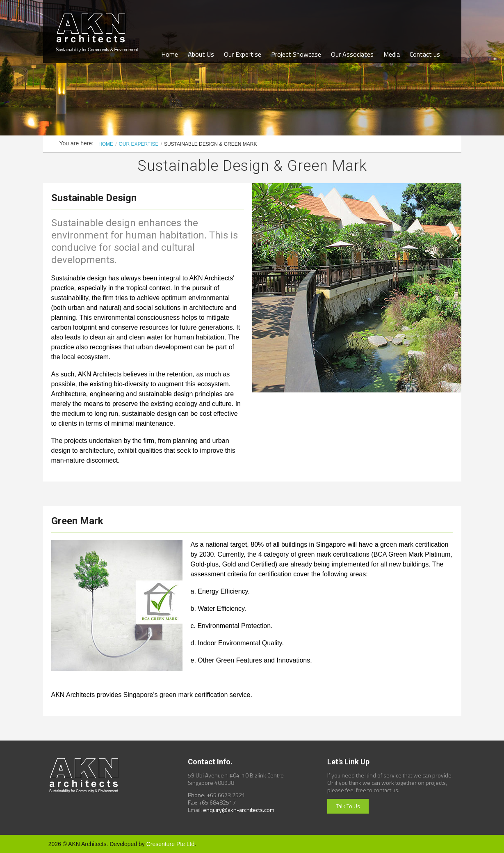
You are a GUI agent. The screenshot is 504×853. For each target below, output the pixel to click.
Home (170, 54)
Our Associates (352, 54)
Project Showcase (296, 54)
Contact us (425, 54)
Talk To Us (348, 806)
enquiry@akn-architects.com (239, 810)
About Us (201, 54)
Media (392, 54)
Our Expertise (243, 54)
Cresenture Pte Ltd (171, 844)
